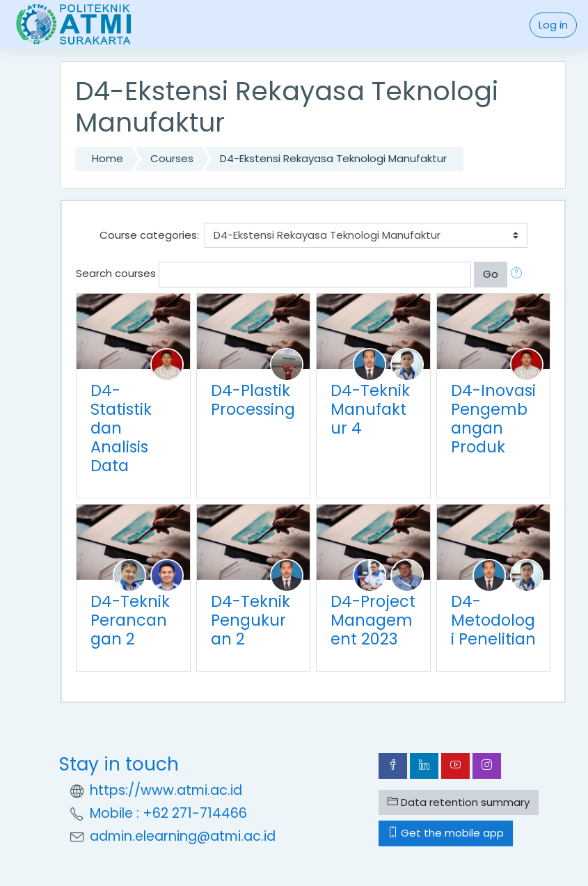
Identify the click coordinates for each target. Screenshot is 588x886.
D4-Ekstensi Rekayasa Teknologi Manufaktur (333, 158)
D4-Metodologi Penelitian (493, 620)
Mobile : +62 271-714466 (168, 813)
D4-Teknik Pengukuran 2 (251, 620)
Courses (172, 158)
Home (108, 158)
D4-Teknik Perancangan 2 (130, 620)
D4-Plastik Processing (253, 400)
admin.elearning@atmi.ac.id (183, 836)
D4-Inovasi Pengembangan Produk (493, 419)
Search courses (116, 273)
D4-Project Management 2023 (373, 620)
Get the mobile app (446, 833)
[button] (519, 275)
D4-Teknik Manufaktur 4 (370, 409)
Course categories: (149, 235)
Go (491, 274)
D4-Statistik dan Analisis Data (121, 428)
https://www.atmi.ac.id (166, 790)
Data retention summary (459, 802)
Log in (553, 25)
